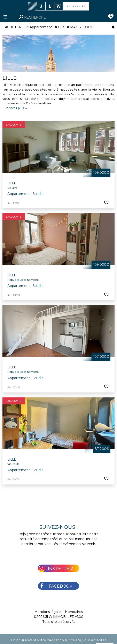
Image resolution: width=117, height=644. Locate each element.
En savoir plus (16, 108)
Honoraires (74, 612)
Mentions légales (48, 612)
